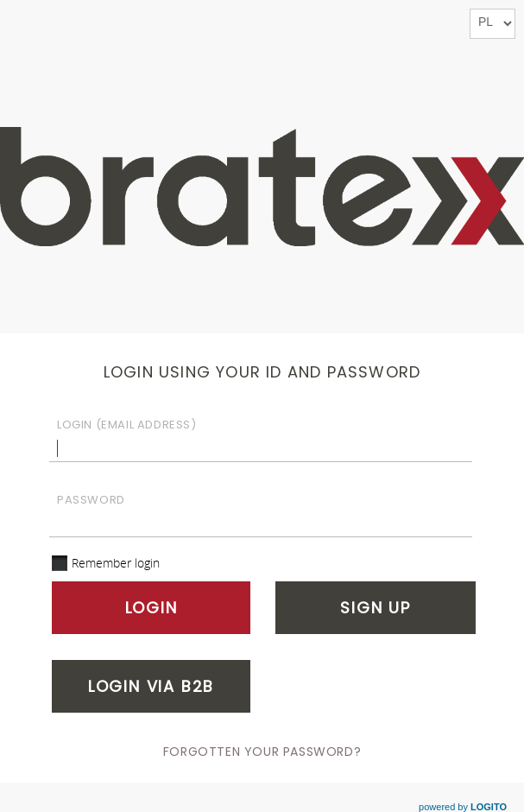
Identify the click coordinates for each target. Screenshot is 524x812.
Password (91, 500)
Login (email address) (127, 425)
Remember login (116, 563)
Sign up (376, 608)
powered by (463, 807)
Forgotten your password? (262, 752)
